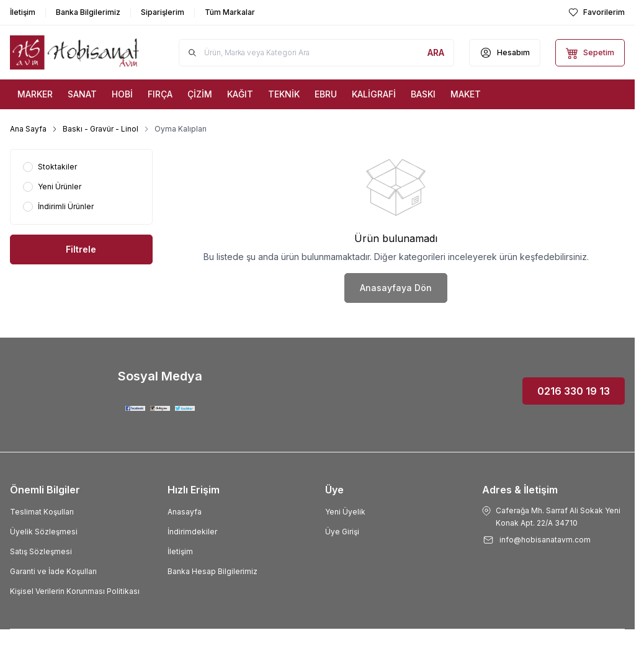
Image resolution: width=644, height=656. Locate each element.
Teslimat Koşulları (42, 512)
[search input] (316, 53)
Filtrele (81, 249)
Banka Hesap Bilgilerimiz (212, 571)
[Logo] (74, 52)
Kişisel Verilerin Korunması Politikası (75, 591)
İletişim (180, 551)
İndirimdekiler (192, 532)
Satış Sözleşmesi (41, 551)
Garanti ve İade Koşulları (53, 571)
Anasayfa (185, 512)
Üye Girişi (342, 532)
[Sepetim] (590, 53)
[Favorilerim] (597, 12)
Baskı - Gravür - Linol (101, 129)
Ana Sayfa (28, 129)
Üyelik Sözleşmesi (44, 532)
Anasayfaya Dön (396, 288)
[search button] (436, 53)
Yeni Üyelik (345, 512)
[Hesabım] (505, 53)
